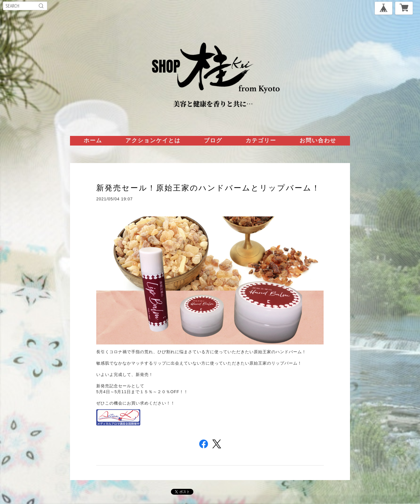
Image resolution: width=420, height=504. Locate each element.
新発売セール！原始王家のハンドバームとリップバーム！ (208, 188)
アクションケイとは (153, 140)
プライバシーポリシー (89, 492)
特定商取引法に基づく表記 (139, 492)
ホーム (93, 140)
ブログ (213, 140)
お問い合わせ (318, 140)
